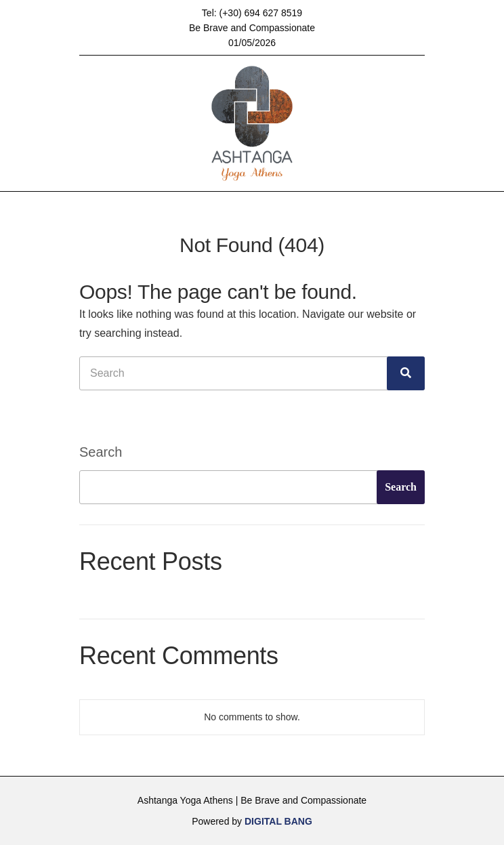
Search (101, 452)
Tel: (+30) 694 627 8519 (252, 13)
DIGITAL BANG (278, 821)
